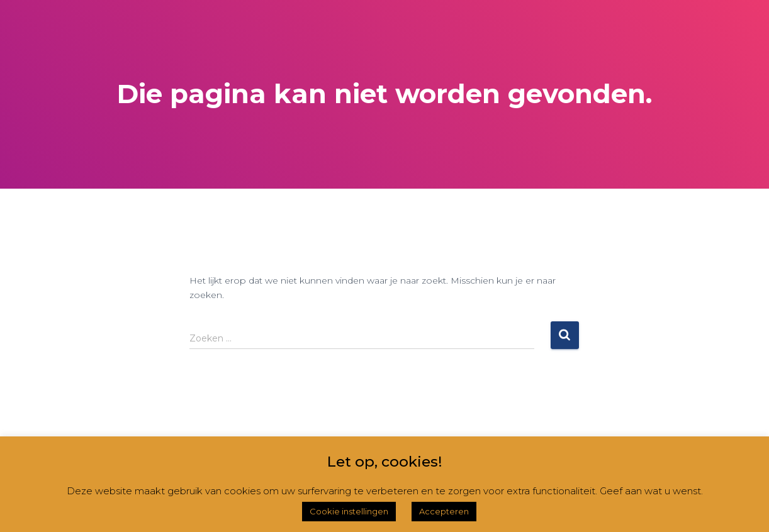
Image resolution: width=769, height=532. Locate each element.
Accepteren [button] (444, 511)
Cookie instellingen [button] (349, 511)
